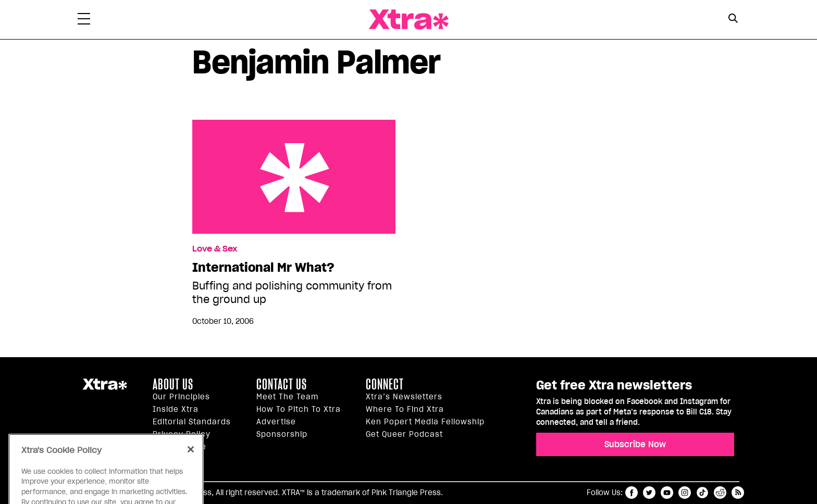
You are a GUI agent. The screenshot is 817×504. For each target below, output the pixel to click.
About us (173, 384)
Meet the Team (287, 397)
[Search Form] (733, 20)
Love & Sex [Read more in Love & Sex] (215, 249)
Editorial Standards (192, 422)
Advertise (276, 422)
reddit (720, 493)
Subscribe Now (635, 444)
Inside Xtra (176, 409)
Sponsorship (282, 434)
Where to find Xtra (405, 409)
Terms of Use (180, 447)
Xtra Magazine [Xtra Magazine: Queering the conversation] (408, 20)
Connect (385, 384)
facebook (632, 493)
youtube (667, 493)
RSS (738, 493)
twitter (649, 493)
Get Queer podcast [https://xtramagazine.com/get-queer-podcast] (404, 434)
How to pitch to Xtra (299, 409)
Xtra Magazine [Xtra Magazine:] (105, 388)
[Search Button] (733, 18)
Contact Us (282, 384)
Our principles (181, 397)
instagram (685, 493)
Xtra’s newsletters (404, 397)
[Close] (191, 463)
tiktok (702, 493)
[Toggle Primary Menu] (84, 21)
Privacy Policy (182, 434)
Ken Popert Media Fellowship (425, 422)
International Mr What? (294, 177)
